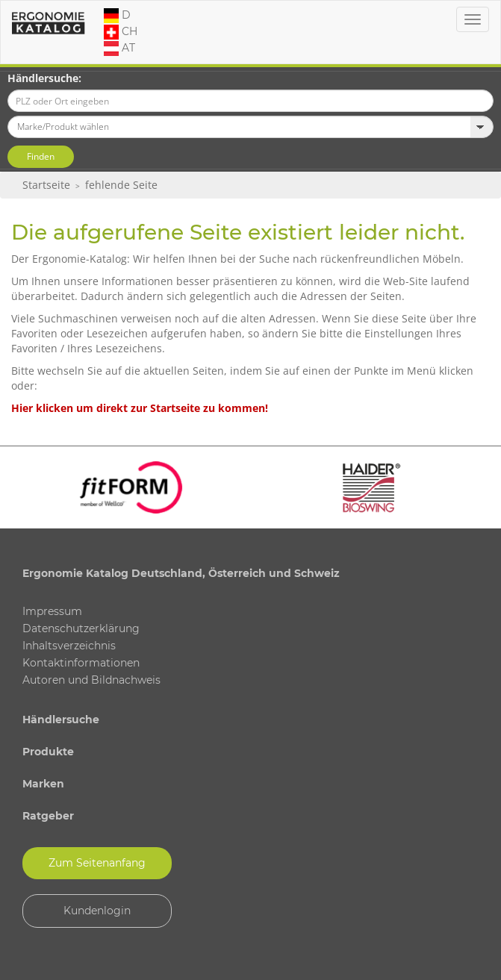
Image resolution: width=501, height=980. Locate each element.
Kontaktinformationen (81, 663)
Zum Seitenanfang (97, 863)
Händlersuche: (44, 78)
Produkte (48, 752)
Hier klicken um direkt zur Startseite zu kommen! (140, 408)
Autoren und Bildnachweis (91, 680)
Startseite (46, 185)
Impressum (52, 611)
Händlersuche (61, 720)
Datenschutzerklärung (81, 628)
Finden (41, 156)
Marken (43, 784)
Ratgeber (48, 816)
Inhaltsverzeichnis (69, 646)
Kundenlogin (97, 911)
